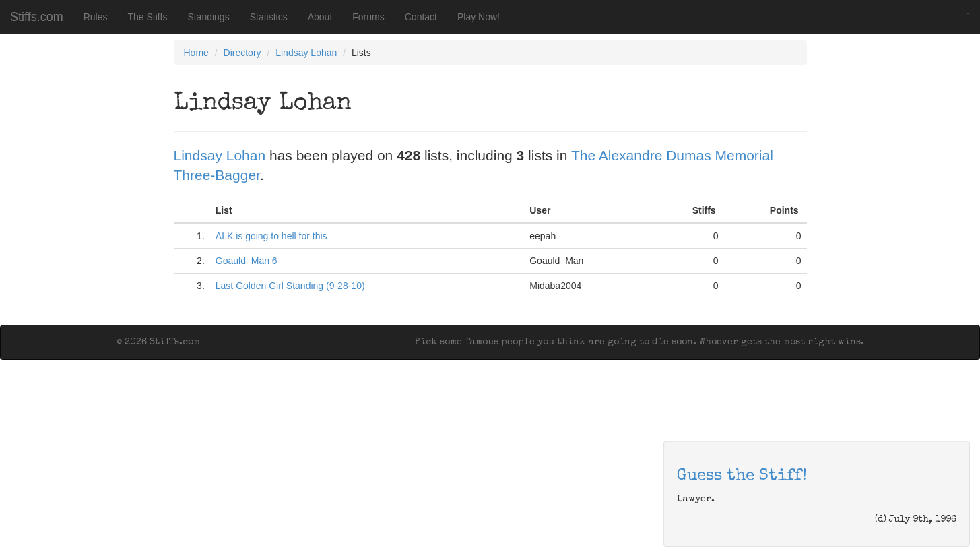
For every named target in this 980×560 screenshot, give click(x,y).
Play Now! (479, 17)
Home (196, 53)
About (320, 17)
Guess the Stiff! (742, 476)
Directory (242, 53)
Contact (421, 17)
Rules (96, 17)
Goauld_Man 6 (247, 261)
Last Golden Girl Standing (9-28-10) (290, 286)
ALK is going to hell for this (271, 236)
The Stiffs (148, 17)
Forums (368, 17)
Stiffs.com (37, 17)
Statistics (269, 17)
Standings (208, 17)
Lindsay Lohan (306, 53)
